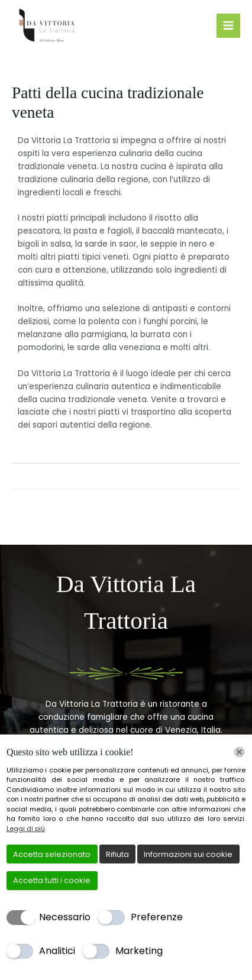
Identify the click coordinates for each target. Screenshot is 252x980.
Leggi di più (26, 829)
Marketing (139, 951)
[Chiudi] (239, 752)
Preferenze (157, 917)
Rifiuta (117, 854)
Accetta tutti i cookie (52, 880)
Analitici (57, 951)
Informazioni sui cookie (188, 854)
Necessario (65, 917)
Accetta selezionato (52, 854)
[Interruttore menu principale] (229, 26)
